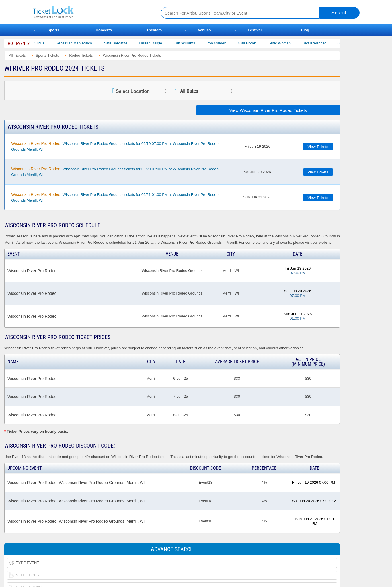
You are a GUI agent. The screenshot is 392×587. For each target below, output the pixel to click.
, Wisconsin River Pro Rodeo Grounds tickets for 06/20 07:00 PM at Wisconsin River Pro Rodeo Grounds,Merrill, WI (115, 172)
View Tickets (318, 147)
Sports (53, 30)
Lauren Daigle (161, 43)
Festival (255, 30)
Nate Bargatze (126, 43)
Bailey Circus (44, 43)
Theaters (154, 30)
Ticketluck (90, 12)
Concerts (104, 30)
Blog (305, 30)
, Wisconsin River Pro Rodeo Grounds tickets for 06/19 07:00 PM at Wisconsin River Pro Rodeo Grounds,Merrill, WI (115, 146)
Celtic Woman (290, 43)
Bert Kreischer (325, 43)
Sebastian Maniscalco (85, 43)
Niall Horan (258, 43)
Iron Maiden (227, 43)
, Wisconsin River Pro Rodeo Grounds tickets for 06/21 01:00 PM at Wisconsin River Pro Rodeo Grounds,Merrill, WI (115, 197)
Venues (204, 30)
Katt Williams (195, 43)
